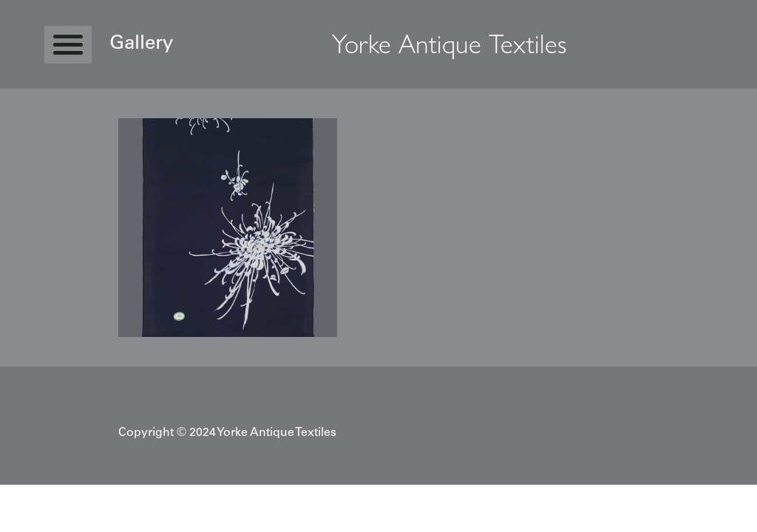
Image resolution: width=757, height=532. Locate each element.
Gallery (141, 44)
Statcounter (29, 492)
